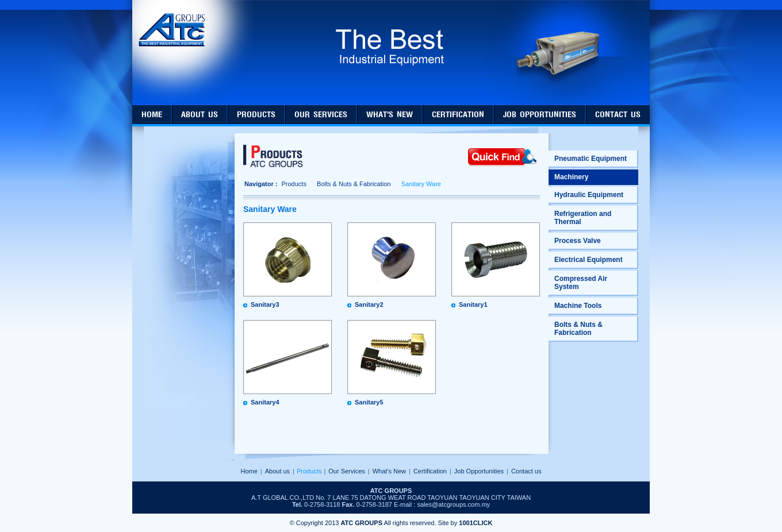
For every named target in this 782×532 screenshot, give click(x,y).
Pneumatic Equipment (591, 159)
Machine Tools (578, 306)
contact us (618, 115)
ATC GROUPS (361, 523)
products (256, 115)
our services (321, 115)
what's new (390, 115)
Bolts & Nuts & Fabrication (354, 184)
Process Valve (578, 241)
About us (277, 471)
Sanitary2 (369, 304)
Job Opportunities (479, 471)
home (152, 115)
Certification (430, 471)
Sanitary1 (473, 304)
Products (294, 184)
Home (249, 471)
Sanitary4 (265, 402)
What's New (389, 471)
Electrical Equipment (589, 260)
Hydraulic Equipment (589, 195)
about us (200, 115)
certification (458, 115)
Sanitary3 (265, 304)
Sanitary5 (369, 402)
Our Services (347, 471)
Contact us (526, 471)
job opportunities (540, 115)
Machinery (571, 177)
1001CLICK (476, 523)
